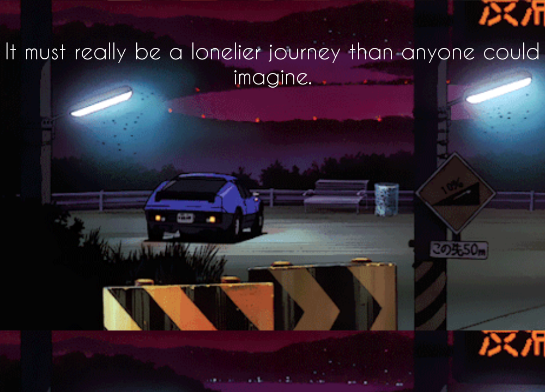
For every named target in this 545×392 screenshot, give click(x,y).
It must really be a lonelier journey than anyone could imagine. (272, 63)
